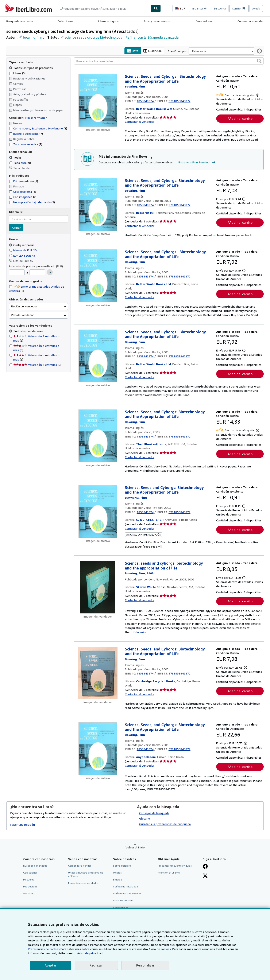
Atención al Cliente (169, 873)
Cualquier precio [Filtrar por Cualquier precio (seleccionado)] (22, 245)
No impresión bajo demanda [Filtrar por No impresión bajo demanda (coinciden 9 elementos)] (32, 202)
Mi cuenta (29, 880)
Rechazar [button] (96, 965)
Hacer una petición (23, 825)
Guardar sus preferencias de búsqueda (165, 824)
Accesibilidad (121, 908)
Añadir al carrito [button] (240, 119)
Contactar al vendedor (140, 122)
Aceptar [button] (51, 965)
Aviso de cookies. (160, 949)
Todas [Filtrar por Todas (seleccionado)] (16, 157)
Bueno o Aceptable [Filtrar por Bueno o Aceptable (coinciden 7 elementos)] (26, 134)
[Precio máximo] (37, 273)
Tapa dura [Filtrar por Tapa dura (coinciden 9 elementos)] (20, 163)
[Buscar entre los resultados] (169, 61)
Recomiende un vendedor (83, 883)
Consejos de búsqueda (154, 813)
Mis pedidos (30, 887)
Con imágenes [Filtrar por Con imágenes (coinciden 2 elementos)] (23, 197)
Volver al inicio (135, 847)
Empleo (118, 880)
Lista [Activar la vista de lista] (133, 51)
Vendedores (205, 21)
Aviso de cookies (123, 901)
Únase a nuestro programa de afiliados (86, 874)
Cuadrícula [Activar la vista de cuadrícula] (153, 51)
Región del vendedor (24, 306)
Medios (117, 873)
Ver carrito (29, 894)
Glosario (145, 818)
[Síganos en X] (205, 876)
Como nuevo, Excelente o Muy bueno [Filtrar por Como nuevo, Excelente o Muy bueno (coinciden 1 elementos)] (38, 129)
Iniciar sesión (200, 8)
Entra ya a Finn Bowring (197, 162)
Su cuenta (220, 8)
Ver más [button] (140, 632)
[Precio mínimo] (17, 273)
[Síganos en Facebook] (205, 867)
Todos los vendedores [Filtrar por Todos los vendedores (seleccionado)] (29, 331)
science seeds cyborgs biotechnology (93, 37)
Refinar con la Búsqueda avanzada (152, 37)
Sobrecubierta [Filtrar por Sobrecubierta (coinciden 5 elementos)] (23, 192)
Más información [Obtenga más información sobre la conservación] (36, 118)
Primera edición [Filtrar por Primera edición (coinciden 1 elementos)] (24, 181)
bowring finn (33, 37)
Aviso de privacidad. (90, 953)
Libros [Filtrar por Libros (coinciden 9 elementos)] (17, 73)
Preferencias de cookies (44, 949)
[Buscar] (156, 8)
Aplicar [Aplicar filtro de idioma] (16, 228)
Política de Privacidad (126, 887)
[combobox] (104, 8)
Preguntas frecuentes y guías (175, 866)
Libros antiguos (109, 21)
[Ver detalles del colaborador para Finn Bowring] (135, 87)
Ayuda (256, 8)
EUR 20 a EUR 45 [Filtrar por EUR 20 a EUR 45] (22, 255)
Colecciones (65, 21)
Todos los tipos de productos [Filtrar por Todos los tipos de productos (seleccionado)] (31, 68)
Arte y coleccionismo (157, 21)
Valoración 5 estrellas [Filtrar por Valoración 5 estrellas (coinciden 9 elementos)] (37, 365)
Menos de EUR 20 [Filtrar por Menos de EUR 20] (23, 250)
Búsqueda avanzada (20, 21)
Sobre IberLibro (122, 866)
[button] (259, 61)
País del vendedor (22, 315)
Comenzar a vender (251, 21)
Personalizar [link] (145, 965)
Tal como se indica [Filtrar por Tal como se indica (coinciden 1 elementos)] (26, 144)
